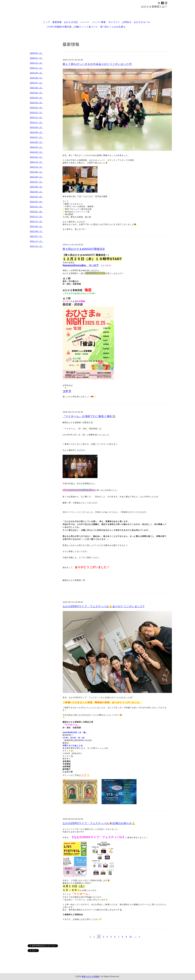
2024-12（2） (36, 117)
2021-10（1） (36, 246)
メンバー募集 (99, 22)
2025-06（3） (36, 88)
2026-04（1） (36, 53)
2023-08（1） (36, 177)
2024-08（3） (36, 132)
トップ (47, 22)
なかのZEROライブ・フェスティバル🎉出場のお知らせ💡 (99, 823)
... (135, 937)
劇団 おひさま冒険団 (91, 977)
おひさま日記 (71, 22)
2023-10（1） (36, 167)
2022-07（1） (36, 236)
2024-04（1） (36, 147)
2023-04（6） (36, 197)
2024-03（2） (36, 152)
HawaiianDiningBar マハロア (81, 265)
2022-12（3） (36, 217)
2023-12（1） (36, 162)
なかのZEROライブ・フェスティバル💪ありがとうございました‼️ (103, 606)
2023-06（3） (36, 187)
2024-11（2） (36, 122)
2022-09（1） (36, 226)
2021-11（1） (36, 241)
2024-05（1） (36, 142)
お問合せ (127, 22)
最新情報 (57, 22)
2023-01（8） (36, 212)
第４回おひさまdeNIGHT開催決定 (84, 249)
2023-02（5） (36, 207)
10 (131, 937)
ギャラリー (114, 22)
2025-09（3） (36, 73)
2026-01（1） (36, 58)
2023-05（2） (36, 192)
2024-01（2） (36, 157)
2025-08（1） (36, 78)
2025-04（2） (36, 98)
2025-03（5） (36, 103)
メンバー (85, 22)
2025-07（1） (36, 83)
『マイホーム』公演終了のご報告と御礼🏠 (89, 416)
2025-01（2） (36, 113)
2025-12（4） (36, 63)
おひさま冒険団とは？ (154, 6)
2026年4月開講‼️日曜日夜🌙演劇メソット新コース (72, 27)
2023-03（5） (36, 202)
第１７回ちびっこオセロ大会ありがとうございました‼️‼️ (97, 64)
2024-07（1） (36, 137)
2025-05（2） (36, 93)
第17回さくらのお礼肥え (113, 27)
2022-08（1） (36, 231)
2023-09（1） (36, 172)
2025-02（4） (36, 108)
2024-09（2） (36, 127)
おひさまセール (142, 22)
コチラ (67, 391)
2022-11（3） (36, 221)
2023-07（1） (36, 182)
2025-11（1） (36, 68)
